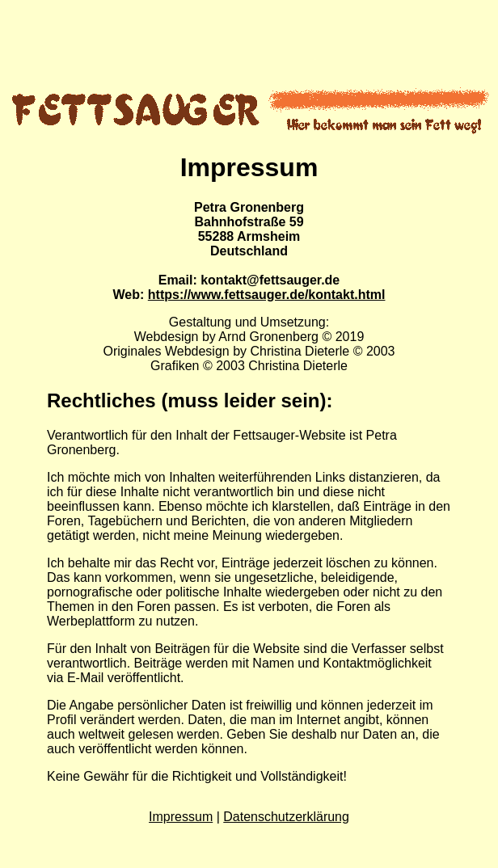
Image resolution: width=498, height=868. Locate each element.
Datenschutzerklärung (286, 817)
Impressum (181, 817)
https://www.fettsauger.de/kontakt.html (267, 295)
